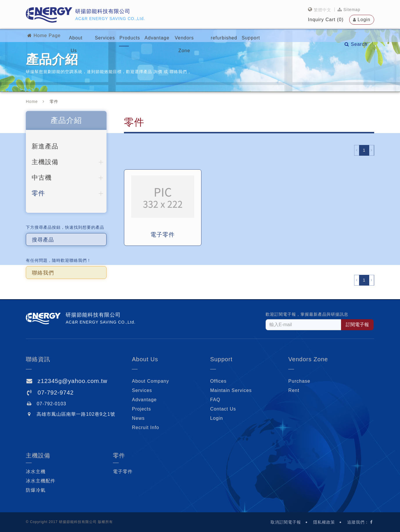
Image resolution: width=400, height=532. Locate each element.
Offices (218, 381)
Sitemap (349, 9)
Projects (141, 409)
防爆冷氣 (36, 490)
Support (300, 36)
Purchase (299, 381)
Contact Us (223, 409)
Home (32, 101)
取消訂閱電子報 (286, 522)
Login (364, 19)
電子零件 (123, 472)
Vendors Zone (224, 36)
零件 (119, 455)
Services (116, 36)
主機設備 (38, 455)
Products (148, 36)
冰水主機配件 (41, 481)
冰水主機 (36, 472)
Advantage (183, 36)
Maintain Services (231, 390)
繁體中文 (322, 9)
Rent (294, 390)
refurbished (265, 36)
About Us (83, 36)
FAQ (215, 400)
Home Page (43, 36)
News (138, 418)
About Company (150, 381)
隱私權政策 (324, 522)
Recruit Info (145, 427)
